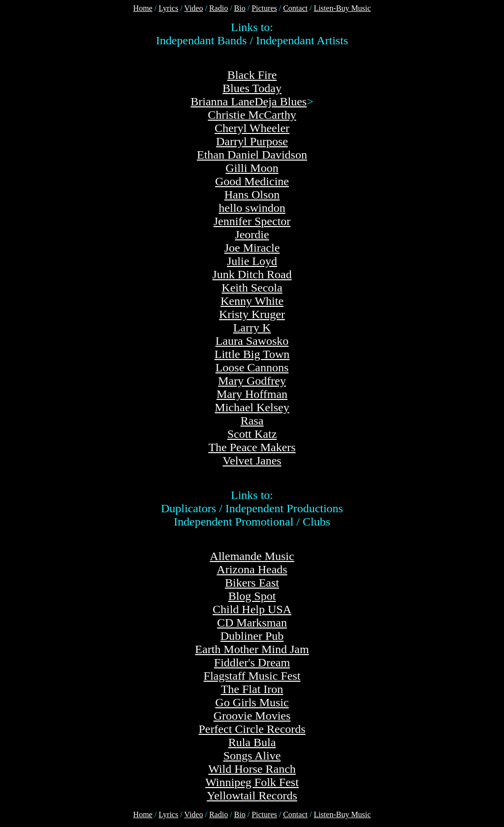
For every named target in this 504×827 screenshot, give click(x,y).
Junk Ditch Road (252, 274)
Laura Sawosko (252, 341)
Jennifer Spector (252, 221)
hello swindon (252, 208)
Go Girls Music (252, 702)
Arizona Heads (252, 569)
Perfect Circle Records (252, 729)
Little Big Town (252, 354)
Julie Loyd (252, 261)
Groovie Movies (252, 716)
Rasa (252, 421)
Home (143, 8)
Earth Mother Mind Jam (252, 649)
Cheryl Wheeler (252, 128)
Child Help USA (252, 609)
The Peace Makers (252, 447)
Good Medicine (252, 181)
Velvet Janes (252, 461)
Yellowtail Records (252, 795)
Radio (219, 8)
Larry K (252, 328)
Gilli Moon (252, 168)
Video (193, 8)
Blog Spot (252, 596)
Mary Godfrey (252, 381)
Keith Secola (252, 288)
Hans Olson (252, 195)
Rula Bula (252, 742)
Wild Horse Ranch (252, 769)
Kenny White (252, 301)
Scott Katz (252, 434)
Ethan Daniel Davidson (252, 155)
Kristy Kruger (252, 314)
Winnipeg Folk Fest (252, 782)
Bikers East (252, 583)
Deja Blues (281, 101)
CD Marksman (252, 623)
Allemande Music (252, 556)
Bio (240, 8)
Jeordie (252, 234)
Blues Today (252, 88)
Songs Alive (252, 756)
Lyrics (168, 8)
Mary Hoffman (252, 394)
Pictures (264, 8)
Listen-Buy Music (342, 8)
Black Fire (252, 75)
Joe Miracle (252, 248)
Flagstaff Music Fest (252, 676)
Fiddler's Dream (252, 662)
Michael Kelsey (252, 407)
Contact (295, 8)
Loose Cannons (252, 367)
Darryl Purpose (252, 141)
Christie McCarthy (252, 115)
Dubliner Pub (252, 636)
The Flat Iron (252, 689)
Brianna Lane (222, 101)
